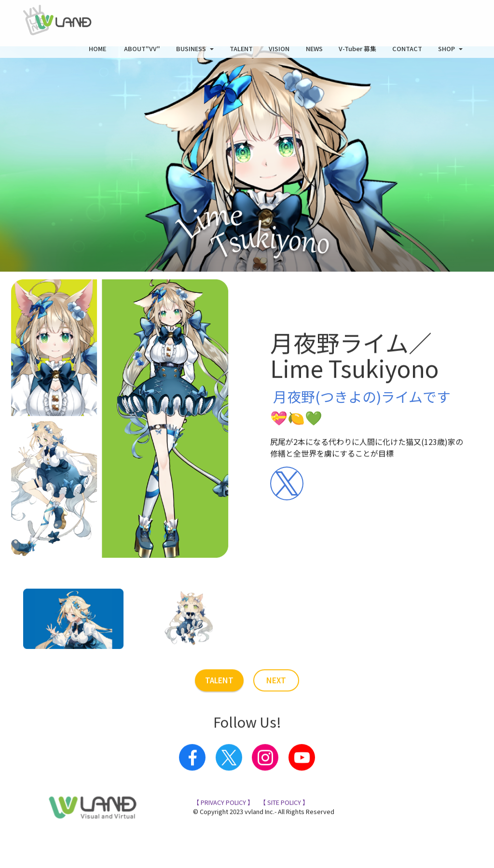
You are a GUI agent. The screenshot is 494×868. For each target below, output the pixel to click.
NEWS (314, 52)
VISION (279, 52)
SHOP (446, 52)
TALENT (241, 52)
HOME (98, 52)
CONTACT (407, 52)
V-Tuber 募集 (357, 52)
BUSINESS (191, 52)
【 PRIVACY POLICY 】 (223, 836)
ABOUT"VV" (142, 52)
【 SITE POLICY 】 (283, 836)
